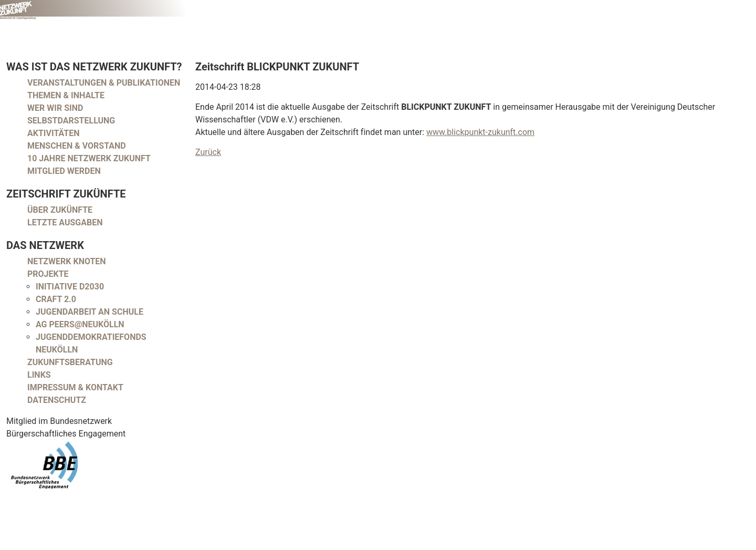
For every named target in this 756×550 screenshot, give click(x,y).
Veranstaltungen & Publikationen (104, 83)
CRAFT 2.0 (56, 299)
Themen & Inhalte (66, 95)
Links (39, 375)
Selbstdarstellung (71, 121)
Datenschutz (57, 400)
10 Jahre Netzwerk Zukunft (89, 158)
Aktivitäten (54, 133)
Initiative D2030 (70, 287)
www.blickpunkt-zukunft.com (480, 132)
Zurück (208, 152)
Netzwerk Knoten (67, 261)
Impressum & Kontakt (75, 387)
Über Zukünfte (60, 210)
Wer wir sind (55, 108)
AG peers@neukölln (80, 324)
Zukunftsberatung (70, 362)
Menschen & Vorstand (77, 146)
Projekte (48, 274)
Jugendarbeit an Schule (90, 312)
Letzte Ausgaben (65, 222)
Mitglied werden (64, 171)
